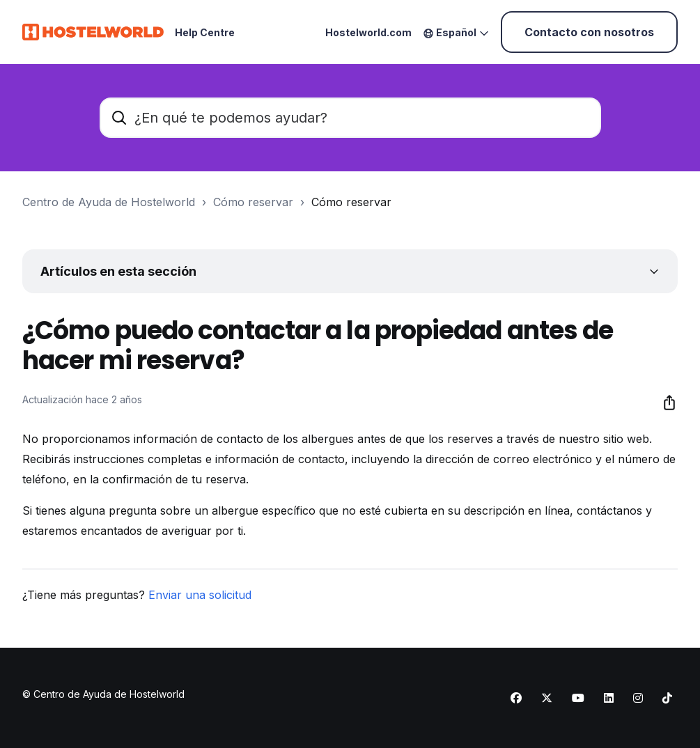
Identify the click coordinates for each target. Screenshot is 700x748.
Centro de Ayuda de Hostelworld (109, 202)
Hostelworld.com (368, 32)
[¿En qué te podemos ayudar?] (350, 118)
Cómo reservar (253, 202)
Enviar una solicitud (200, 595)
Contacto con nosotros (589, 32)
